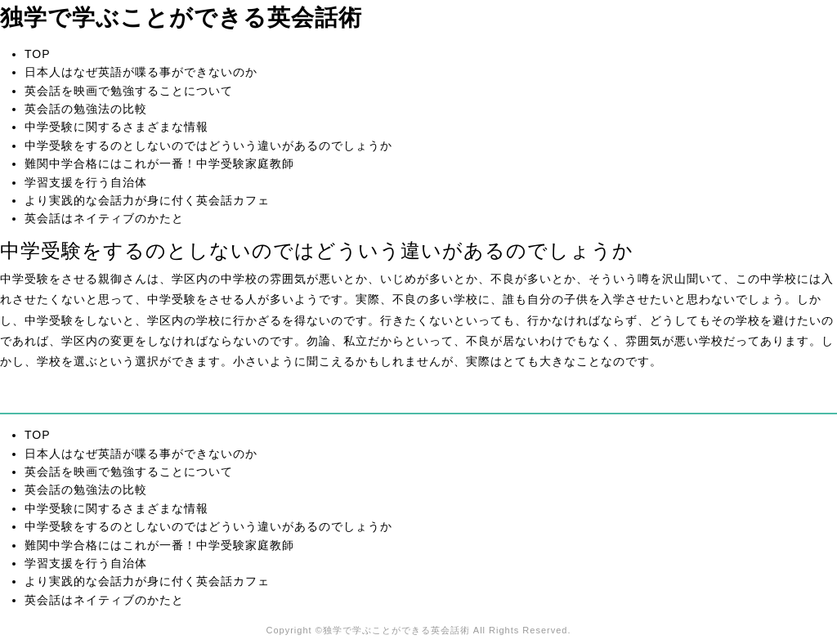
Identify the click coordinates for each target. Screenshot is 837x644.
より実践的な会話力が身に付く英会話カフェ (147, 200)
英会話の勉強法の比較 (86, 109)
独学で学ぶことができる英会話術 (181, 18)
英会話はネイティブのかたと (104, 218)
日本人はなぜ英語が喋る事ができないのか (141, 72)
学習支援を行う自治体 (86, 182)
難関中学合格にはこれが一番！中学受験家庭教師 (159, 163)
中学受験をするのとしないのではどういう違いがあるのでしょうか (208, 145)
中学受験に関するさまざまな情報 (116, 127)
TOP (38, 54)
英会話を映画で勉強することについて (129, 91)
